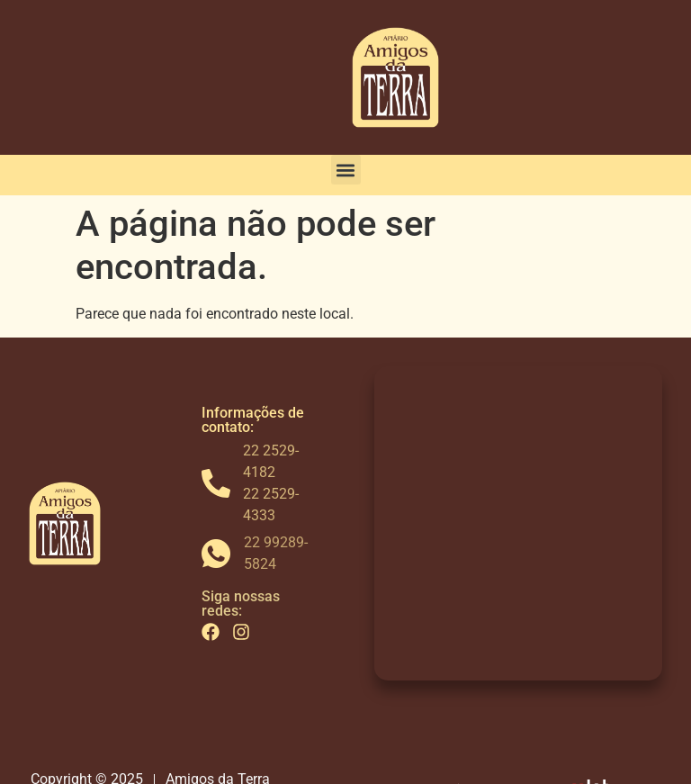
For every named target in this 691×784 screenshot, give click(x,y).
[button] (346, 170)
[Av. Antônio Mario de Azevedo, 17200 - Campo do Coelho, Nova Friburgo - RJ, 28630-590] (518, 523)
